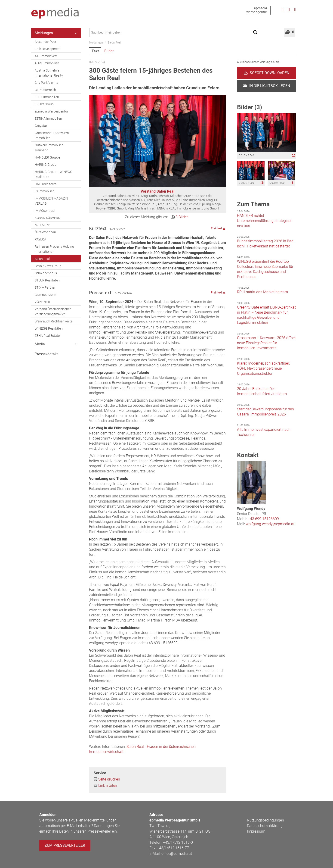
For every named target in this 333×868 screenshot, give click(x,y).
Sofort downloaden (267, 73)
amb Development (48, 49)
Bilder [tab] (109, 51)
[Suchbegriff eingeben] (174, 32)
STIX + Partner (45, 287)
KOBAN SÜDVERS (47, 218)
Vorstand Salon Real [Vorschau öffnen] (157, 191)
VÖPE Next (42, 302)
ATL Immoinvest (46, 56)
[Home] (55, 13)
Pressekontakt (46, 354)
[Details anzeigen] (293, 156)
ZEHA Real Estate (47, 336)
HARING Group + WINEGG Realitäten (54, 174)
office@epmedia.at (177, 854)
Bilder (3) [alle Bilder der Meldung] (250, 107)
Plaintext (218, 228)
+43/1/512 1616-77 (173, 848)
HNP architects (46, 184)
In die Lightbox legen (267, 86)
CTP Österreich (45, 90)
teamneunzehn (45, 295)
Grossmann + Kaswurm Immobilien (52, 135)
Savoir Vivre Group (48, 266)
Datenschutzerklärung (265, 826)
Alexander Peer (45, 42)
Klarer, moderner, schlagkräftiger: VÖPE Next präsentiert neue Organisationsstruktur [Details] (263, 368)
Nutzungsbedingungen (265, 820)
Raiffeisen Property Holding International (54, 249)
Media (55, 344)
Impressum (256, 831)
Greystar (41, 126)
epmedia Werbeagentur (51, 111)
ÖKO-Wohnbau (45, 232)
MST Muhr (42, 225)
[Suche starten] (256, 32)
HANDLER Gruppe (48, 157)
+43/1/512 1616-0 (178, 842)
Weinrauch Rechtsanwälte (54, 321)
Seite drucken (109, 779)
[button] (290, 32)
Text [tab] (95, 51)
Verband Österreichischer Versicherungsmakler (53, 312)
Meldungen (56, 33)
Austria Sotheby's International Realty (49, 73)
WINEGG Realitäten (49, 328)
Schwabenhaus (46, 273)
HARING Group (46, 165)
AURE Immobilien (47, 63)
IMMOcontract (45, 211)
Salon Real (42, 259)
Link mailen (108, 785)
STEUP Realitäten (47, 280)
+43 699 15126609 (263, 519)
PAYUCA (40, 239)
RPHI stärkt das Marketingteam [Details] (262, 292)
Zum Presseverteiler (65, 845)
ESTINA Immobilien (48, 119)
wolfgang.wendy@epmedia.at (270, 524)
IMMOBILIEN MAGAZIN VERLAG (51, 201)
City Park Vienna (46, 83)
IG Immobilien (45, 191)
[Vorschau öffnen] (157, 141)
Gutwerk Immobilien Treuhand (49, 148)
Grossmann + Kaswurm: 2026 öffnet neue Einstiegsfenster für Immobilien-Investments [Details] (266, 343)
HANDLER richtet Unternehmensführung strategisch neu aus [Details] (265, 221)
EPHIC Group (44, 104)
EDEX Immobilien (47, 97)
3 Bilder (182, 217)
